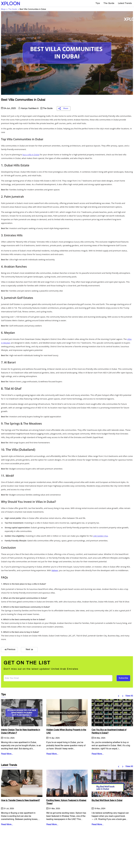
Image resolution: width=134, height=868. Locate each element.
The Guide (109, 3)
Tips (98, 3)
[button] (119, 696)
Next (29, 650)
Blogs (3, 9)
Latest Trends (125, 3)
